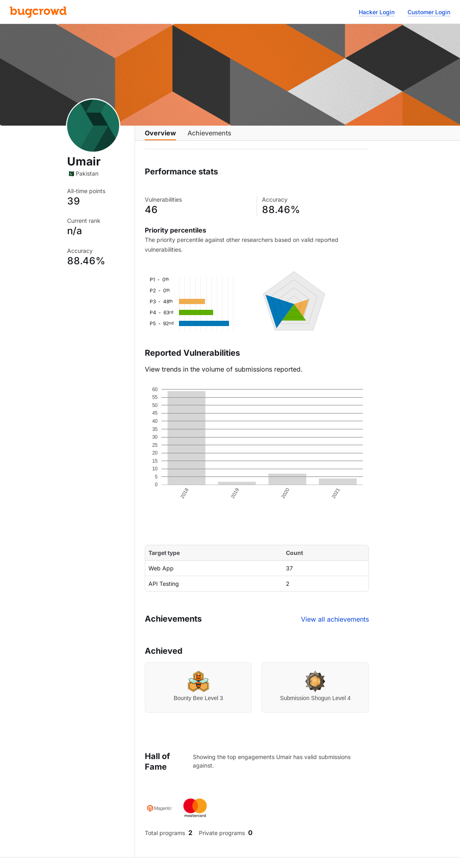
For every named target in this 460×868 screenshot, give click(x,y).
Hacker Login (377, 12)
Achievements (209, 137)
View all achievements (335, 626)
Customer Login (429, 12)
